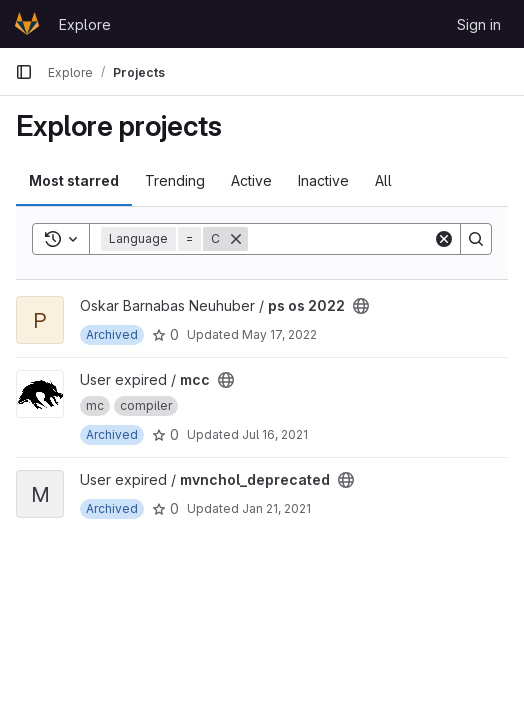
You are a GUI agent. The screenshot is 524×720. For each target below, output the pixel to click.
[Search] (372, 239)
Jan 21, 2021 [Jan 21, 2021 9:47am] (276, 508)
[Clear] (444, 239)
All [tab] (383, 180)
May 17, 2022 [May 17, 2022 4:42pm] (279, 334)
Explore (85, 24)
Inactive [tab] (323, 180)
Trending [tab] (175, 180)
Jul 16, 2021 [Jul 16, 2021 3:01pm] (275, 434)
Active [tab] (251, 180)
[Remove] (236, 239)
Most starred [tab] (74, 180)
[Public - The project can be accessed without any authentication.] (361, 306)
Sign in (479, 24)
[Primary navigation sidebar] (24, 72)
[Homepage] (27, 24)
